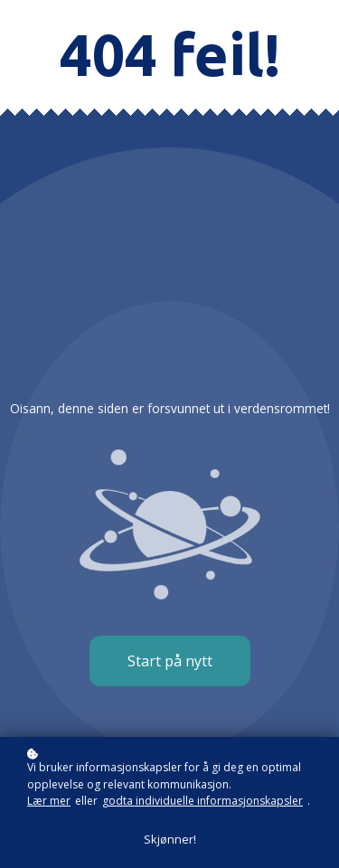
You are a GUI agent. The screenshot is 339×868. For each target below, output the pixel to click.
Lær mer (49, 801)
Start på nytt (170, 661)
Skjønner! (170, 839)
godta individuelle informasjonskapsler (202, 801)
